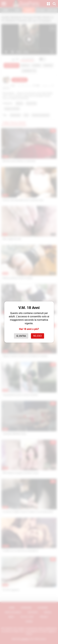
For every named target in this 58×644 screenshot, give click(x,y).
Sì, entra (21, 336)
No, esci (37, 336)
